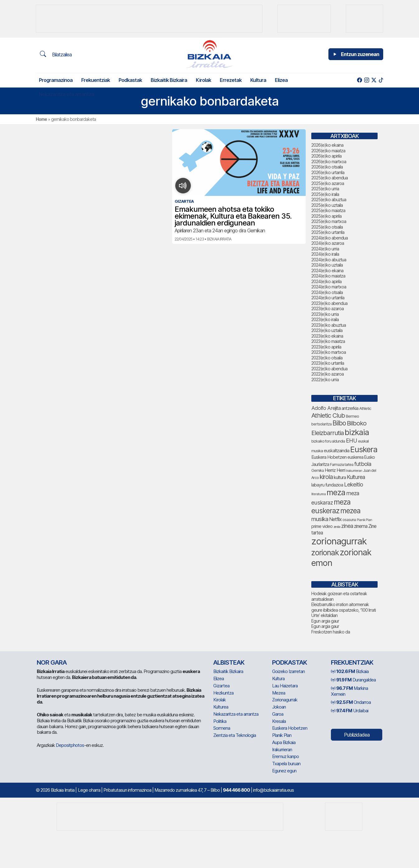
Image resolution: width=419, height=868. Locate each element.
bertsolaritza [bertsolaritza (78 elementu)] (321, 424)
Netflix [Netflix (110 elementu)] (335, 519)
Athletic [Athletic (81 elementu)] (365, 408)
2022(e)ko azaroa (327, 374)
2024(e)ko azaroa (328, 243)
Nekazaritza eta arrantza (66, 94)
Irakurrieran (282, 749)
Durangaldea (353, 680)
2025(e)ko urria (325, 189)
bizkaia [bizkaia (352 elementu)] (357, 432)
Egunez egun (284, 771)
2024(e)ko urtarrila (328, 298)
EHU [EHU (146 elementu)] (351, 441)
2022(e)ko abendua (329, 369)
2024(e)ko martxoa (329, 287)
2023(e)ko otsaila (327, 358)
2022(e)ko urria (325, 379)
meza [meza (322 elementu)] (336, 492)
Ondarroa (351, 702)
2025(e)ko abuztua (329, 199)
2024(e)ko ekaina (327, 270)
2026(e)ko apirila (326, 156)
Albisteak (229, 662)
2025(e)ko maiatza (328, 210)
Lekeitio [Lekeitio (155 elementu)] (353, 484)
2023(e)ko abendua (329, 303)
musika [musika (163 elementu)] (320, 519)
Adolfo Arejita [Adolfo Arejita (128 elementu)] (326, 408)
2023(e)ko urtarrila (328, 363)
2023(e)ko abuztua (329, 325)
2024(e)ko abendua (330, 238)
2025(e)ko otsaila (327, 227)
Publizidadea (357, 735)
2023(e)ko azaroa (327, 308)
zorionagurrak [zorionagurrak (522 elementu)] (339, 541)
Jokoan (279, 707)
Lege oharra (89, 790)
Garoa (278, 714)
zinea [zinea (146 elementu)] (347, 526)
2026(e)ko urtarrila (328, 172)
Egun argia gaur (325, 621)
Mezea (279, 693)
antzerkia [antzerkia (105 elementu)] (350, 408)
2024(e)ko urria (325, 249)
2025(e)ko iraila (325, 194)
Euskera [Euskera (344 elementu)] (364, 449)
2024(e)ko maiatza (328, 276)
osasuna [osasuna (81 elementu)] (349, 520)
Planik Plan (282, 735)
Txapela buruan (286, 764)
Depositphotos (70, 745)
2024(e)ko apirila (326, 281)
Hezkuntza (223, 693)
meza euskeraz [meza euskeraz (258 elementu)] (331, 507)
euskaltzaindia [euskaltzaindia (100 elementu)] (337, 451)
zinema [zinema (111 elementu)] (361, 526)
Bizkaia (350, 671)
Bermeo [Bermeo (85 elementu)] (352, 416)
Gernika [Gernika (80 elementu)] (318, 470)
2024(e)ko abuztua (329, 260)
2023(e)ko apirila (326, 347)
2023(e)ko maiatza (328, 341)
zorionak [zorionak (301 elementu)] (325, 553)
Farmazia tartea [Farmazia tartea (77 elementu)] (342, 465)
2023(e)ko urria (325, 314)
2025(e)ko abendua (330, 178)
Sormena (222, 728)
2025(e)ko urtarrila (328, 232)
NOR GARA (52, 662)
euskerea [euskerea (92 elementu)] (355, 457)
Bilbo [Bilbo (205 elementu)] (339, 423)
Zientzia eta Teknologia (235, 735)
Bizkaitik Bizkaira (169, 80)
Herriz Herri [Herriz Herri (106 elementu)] (335, 470)
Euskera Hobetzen (290, 728)
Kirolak (203, 80)
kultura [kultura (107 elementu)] (340, 477)
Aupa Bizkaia (284, 742)
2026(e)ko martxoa (329, 161)
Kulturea (221, 707)
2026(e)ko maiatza (328, 151)
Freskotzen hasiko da (331, 632)
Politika (220, 721)
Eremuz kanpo (285, 756)
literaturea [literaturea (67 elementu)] (318, 494)
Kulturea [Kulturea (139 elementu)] (356, 477)
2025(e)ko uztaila (327, 205)
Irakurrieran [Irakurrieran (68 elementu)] (354, 471)
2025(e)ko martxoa (329, 221)
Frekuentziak (96, 80)
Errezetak (231, 80)
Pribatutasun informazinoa (127, 790)
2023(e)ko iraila (325, 319)
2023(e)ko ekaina (327, 336)
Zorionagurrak (285, 700)
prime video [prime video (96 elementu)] (322, 526)
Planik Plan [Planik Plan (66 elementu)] (364, 520)
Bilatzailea (56, 54)
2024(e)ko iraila (325, 254)
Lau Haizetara (285, 686)
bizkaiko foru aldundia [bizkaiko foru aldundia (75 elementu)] (328, 441)
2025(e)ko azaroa (328, 183)
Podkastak (130, 80)
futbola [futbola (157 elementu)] (363, 464)
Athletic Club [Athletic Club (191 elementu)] (328, 415)
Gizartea (221, 686)
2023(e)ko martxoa (329, 352)
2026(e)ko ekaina (327, 145)
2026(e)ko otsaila (327, 167)
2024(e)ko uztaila (327, 265)
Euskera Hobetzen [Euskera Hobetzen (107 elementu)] (329, 457)
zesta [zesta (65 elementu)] (337, 527)
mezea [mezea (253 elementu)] (350, 511)
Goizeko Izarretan (288, 671)
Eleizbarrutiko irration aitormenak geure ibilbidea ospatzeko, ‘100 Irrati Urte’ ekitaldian (344, 610)
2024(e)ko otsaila (327, 292)
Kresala (279, 721)
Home (41, 119)
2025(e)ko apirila (326, 216)
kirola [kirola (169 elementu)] (326, 477)
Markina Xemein (349, 691)
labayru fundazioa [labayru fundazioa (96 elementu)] (327, 485)
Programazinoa (56, 80)
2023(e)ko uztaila (327, 330)
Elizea (281, 80)
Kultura (258, 80)
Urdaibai (350, 711)
